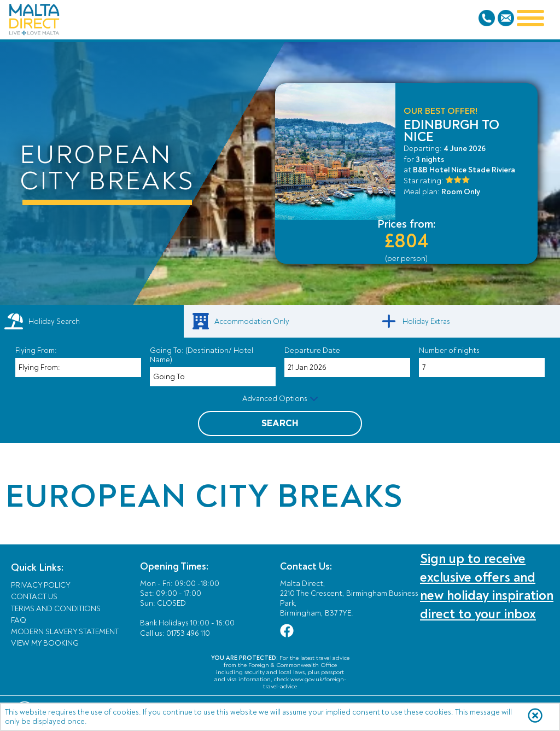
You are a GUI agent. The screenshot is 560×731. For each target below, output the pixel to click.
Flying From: (36, 350)
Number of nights (449, 350)
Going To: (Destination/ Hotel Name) (202, 355)
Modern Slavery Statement (65, 632)
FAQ (19, 620)
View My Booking (45, 643)
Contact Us (34, 597)
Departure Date (312, 350)
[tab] (92, 321)
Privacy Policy (41, 585)
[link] (280, 321)
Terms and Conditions (56, 609)
